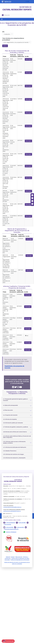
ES (28, 1)
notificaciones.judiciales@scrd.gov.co (12, 511)
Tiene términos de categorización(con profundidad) (13, 39)
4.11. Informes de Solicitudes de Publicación (15, 447)
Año (3, 32)
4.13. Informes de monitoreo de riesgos (13, 454)
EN (26, 1)
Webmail (8, 557)
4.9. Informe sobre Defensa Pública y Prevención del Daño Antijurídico (17, 437)
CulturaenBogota (10, 523)
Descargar (28, 59)
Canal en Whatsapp (11, 532)
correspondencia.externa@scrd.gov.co (12, 507)
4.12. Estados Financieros (10, 451)
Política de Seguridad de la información (20, 560)
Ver (27, 336)
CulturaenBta (22, 523)
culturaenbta (7, 524)
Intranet (13, 557)
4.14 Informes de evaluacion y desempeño (14, 458)
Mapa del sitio (19, 557)
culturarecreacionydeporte (11, 529)
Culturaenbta (20, 527)
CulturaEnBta (10, 527)
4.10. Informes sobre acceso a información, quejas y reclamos (14, 442)
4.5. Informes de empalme (10, 419)
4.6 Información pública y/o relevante (13, 423)
